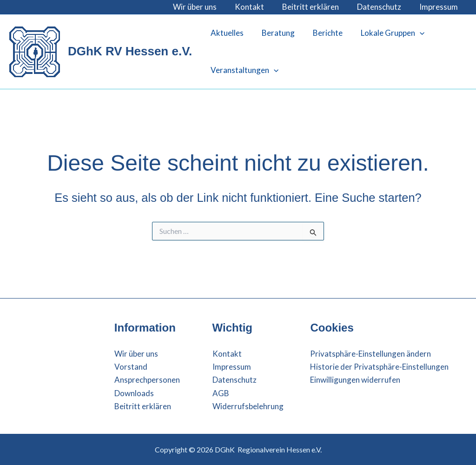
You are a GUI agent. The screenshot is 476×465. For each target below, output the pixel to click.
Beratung (274, 33)
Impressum (440, 7)
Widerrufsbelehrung (248, 406)
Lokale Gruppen (384, 33)
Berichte (322, 33)
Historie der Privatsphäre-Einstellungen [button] (379, 367)
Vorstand (131, 367)
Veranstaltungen (243, 70)
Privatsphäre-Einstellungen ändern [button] (370, 354)
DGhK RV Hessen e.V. (130, 51)
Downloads (134, 393)
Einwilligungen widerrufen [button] (355, 380)
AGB (221, 393)
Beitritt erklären (316, 7)
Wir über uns (205, 7)
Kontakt (257, 7)
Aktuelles (226, 33)
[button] (411, 33)
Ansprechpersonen (147, 380)
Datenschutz (382, 7)
